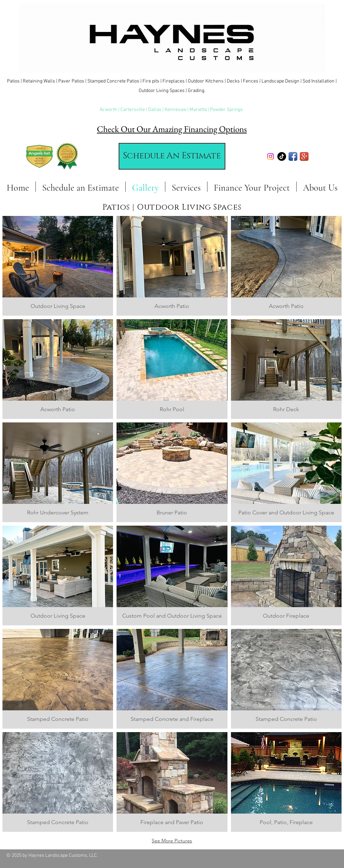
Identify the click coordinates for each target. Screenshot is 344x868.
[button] (58, 266)
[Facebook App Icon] (293, 156)
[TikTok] (282, 156)
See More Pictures (172, 841)
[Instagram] (270, 156)
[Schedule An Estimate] (172, 156)
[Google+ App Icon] (304, 156)
